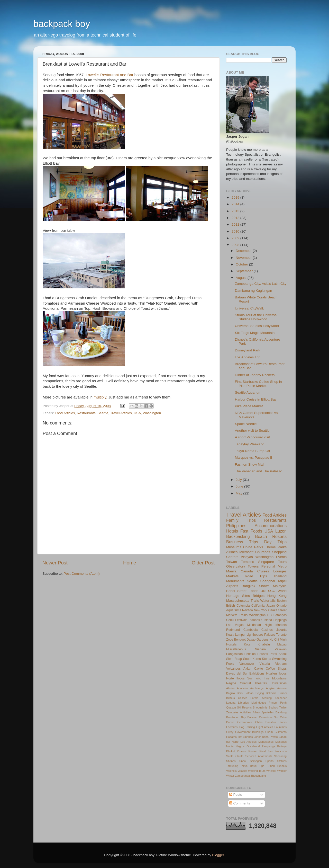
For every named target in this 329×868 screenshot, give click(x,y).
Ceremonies (245, 722)
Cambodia (250, 630)
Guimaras (281, 732)
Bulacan (253, 717)
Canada (247, 571)
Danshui (271, 722)
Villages (242, 771)
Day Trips (275, 542)
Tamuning (232, 766)
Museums (234, 547)
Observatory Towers (242, 566)
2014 (236, 204)
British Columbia (238, 606)
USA (137, 413)
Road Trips (256, 576)
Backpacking (238, 536)
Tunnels (282, 766)
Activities (246, 712)
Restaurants (86, 413)
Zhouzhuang (258, 776)
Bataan (249, 693)
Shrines (231, 761)
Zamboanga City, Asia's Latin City (261, 284)
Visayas (247, 557)
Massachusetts (238, 601)
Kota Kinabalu (257, 644)
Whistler (271, 771)
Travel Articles (121, 413)
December (244, 251)
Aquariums (234, 610)
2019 (236, 197)
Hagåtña (231, 737)
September (245, 271)
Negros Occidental (248, 746)
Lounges (280, 571)
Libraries (243, 703)
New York (261, 610)
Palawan (281, 649)
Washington (152, 413)
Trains (243, 615)
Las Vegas (235, 625)
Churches (263, 552)
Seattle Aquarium (248, 392)
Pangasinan (234, 654)
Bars (240, 693)
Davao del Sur (237, 674)
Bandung (281, 712)
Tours (282, 562)
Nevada (248, 610)
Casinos (267, 630)
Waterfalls (268, 601)
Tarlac (283, 707)
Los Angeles (248, 742)
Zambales (232, 712)
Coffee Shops (276, 669)
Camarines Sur (269, 717)
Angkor (270, 688)
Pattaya (282, 746)
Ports (273, 654)
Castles (243, 698)
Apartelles (268, 712)
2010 (236, 231)
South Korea (252, 659)
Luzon (281, 531)
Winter (230, 776)
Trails (255, 601)
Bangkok (249, 586)
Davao (251, 640)
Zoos (230, 640)
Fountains (281, 727)
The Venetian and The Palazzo (259, 471)
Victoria (264, 664)
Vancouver (247, 664)
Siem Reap (234, 659)
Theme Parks (276, 547)
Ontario (281, 606)
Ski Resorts (244, 707)
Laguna (231, 703)
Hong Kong (277, 596)
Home (130, 563)
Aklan (247, 669)
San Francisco (277, 751)
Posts (236, 795)
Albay (256, 712)
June (240, 486)
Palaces (270, 635)
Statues (282, 761)
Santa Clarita (235, 756)
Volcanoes (233, 669)
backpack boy (62, 24)
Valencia (231, 771)
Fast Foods (251, 531)
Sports (269, 761)
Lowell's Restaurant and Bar (110, 75)
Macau (282, 644)
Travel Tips (257, 766)
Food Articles (65, 413)
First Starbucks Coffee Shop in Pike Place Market (258, 384)
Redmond (233, 630)
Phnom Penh (278, 703)
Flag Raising (247, 727)
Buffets (230, 698)
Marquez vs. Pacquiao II (254, 458)
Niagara (260, 649)
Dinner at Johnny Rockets (255, 375)
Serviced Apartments (259, 756)
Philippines (236, 526)
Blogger (218, 855)
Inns (267, 678)
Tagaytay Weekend (250, 444)
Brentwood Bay (236, 717)
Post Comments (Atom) (82, 574)
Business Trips (242, 542)
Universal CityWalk (249, 308)
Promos (242, 751)
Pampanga (268, 746)
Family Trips (241, 520)
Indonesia (256, 620)
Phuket (231, 751)
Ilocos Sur (244, 678)
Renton (253, 751)
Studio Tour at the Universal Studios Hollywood (256, 317)
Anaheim (243, 688)
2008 (236, 245)
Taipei (282, 581)
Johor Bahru (262, 737)
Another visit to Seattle (252, 431)
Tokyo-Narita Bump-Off (253, 451)
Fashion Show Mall (250, 464)
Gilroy (230, 732)
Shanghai (268, 581)
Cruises (263, 571)
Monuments (235, 581)
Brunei (283, 693)
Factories (232, 727)
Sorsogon (256, 761)
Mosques (281, 742)
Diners (283, 722)
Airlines (232, 552)
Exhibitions (257, 674)
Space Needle (246, 424)
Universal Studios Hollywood (257, 326)
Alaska (230, 688)
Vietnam (281, 664)
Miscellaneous (236, 649)
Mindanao (254, 625)
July (239, 480)
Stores (266, 659)
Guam (269, 732)
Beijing (260, 693)
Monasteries (266, 742)
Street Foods (248, 591)
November (244, 258)
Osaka (273, 610)
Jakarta (281, 630)
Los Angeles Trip (248, 357)
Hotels (232, 531)
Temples (248, 562)
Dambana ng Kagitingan (254, 291)
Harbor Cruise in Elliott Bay (256, 399)
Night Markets (276, 625)
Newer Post (55, 563)
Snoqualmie (260, 707)
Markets (232, 576)
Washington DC (261, 615)
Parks (259, 547)
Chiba (259, 722)
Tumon (271, 766)
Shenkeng (280, 756)
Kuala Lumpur (236, 635)
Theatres (261, 683)
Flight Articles (264, 727)
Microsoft (246, 552)
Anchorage (257, 688)
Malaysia (280, 586)
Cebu (230, 620)
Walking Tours (257, 771)
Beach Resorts (271, 536)
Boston (282, 601)
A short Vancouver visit (252, 437)
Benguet (240, 640)
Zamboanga (242, 776)
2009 (236, 238)
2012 (236, 218)
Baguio (231, 693)
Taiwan (232, 562)
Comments (240, 803)
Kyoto (274, 737)
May (239, 493)
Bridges (259, 596)
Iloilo (258, 678)
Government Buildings (249, 732)
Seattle (103, 413)
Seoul (283, 654)
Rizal (262, 751)
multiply (100, 397)
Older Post (203, 563)
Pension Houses (256, 654)
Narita (230, 746)
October (242, 264)
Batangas (280, 615)
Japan (271, 606)
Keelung (267, 698)
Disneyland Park (248, 350)
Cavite (259, 669)
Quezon (231, 707)
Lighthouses (255, 635)
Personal (268, 566)
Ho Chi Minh (278, 640)
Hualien (271, 674)
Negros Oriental (239, 683)
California (258, 606)
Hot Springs (245, 737)
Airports (232, 586)
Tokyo (244, 766)
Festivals (241, 620)
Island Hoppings (275, 620)
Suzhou (273, 707)
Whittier (282, 771)
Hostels (231, 644)
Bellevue (271, 693)
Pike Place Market (249, 406)
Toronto (282, 635)
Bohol (231, 591)
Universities (278, 683)
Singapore (266, 562)
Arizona (282, 688)
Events (281, 557)
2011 (236, 224)
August (242, 278)
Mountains (279, 678)
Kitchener (281, 698)
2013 (236, 211)
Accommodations (271, 526)
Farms (254, 698)
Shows (264, 586)
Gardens (263, 640)
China (248, 547)
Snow (243, 761)
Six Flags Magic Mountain (255, 333)
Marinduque (259, 703)
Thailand (280, 576)
